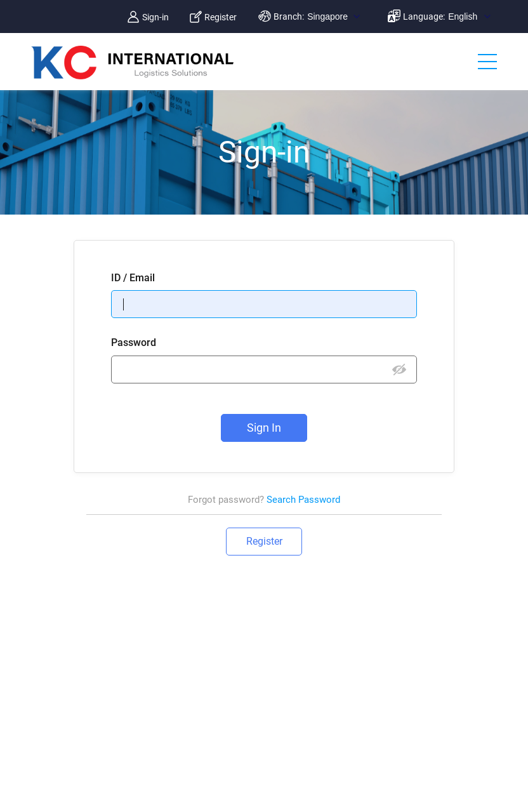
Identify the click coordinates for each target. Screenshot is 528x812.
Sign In (264, 428)
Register (221, 17)
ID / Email (133, 278)
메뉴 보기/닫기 (487, 63)
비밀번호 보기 (399, 370)
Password (134, 343)
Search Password (303, 500)
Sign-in (155, 17)
